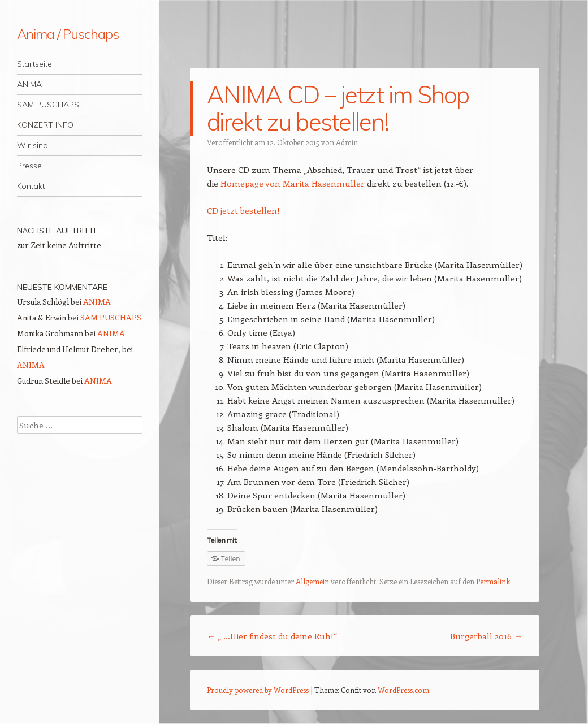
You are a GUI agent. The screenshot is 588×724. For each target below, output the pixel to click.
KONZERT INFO (45, 125)
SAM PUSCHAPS (48, 105)
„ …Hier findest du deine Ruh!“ (272, 636)
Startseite (34, 64)
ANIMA (29, 84)
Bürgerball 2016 (486, 636)
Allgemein (312, 581)
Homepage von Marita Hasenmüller (293, 183)
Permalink (493, 581)
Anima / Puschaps (68, 34)
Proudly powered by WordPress (258, 690)
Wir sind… (35, 145)
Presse (29, 166)
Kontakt (31, 186)
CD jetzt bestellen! (243, 210)
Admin (347, 142)
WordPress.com (403, 690)
